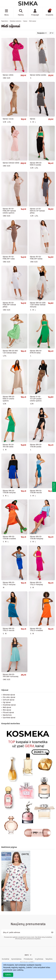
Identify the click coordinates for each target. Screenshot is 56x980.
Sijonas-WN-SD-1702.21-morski (9, 630)
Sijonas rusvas (8, 119)
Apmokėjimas (16, 959)
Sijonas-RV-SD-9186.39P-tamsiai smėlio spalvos (9, 211)
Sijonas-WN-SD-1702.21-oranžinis (36, 630)
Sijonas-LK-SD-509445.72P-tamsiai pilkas (37, 211)
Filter (54, 487)
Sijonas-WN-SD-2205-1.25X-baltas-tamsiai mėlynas (38, 305)
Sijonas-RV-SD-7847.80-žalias (8, 446)
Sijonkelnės (7, 715)
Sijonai (5, 690)
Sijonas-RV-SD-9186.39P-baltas (36, 258)
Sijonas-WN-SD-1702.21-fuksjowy (36, 584)
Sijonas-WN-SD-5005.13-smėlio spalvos (9, 399)
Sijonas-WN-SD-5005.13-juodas (36, 164)
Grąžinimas (39, 959)
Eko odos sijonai (9, 697)
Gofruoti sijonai (9, 700)
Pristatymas (28, 959)
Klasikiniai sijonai (9, 705)
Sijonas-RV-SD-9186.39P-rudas (9, 258)
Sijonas (33, 119)
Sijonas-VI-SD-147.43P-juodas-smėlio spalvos (36, 399)
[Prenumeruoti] (52, 932)
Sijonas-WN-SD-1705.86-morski (36, 492)
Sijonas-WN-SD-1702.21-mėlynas (9, 584)
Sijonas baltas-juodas (38, 75)
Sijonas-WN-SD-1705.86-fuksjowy (37, 538)
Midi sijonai (7, 707)
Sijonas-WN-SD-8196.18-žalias (36, 352)
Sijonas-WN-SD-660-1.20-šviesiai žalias (11, 352)
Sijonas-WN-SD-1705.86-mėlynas (9, 492)
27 (52, 33)
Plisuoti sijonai (8, 713)
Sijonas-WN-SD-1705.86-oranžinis (9, 538)
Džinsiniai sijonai (9, 695)
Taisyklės (49, 959)
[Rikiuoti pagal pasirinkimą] (42, 33)
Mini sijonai (7, 710)
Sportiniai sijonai (9, 718)
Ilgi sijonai (7, 702)
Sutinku (8, 975)
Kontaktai (5, 959)
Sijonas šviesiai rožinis (11, 163)
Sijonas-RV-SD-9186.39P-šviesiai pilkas (9, 305)
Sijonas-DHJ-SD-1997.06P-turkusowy (11, 675)
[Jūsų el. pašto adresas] (26, 932)
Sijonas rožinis (8, 75)
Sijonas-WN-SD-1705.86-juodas (36, 446)
